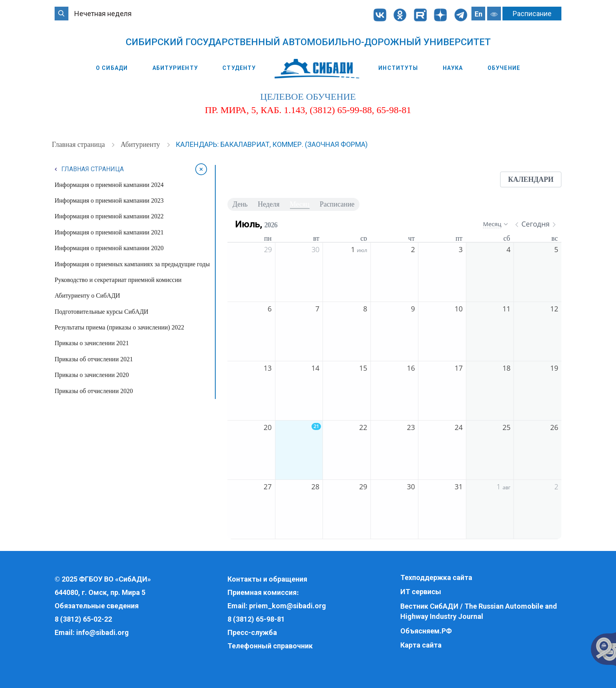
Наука (453, 68)
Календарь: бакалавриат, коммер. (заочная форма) (272, 144)
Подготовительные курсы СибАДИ (102, 312)
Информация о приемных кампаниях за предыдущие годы (132, 264)
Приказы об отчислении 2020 (94, 391)
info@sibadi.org (103, 632)
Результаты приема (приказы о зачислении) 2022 (119, 327)
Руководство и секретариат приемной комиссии (118, 280)
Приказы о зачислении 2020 (92, 375)
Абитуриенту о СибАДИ (87, 296)
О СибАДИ (112, 68)
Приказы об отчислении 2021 (94, 359)
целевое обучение (308, 97)
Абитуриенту (175, 68)
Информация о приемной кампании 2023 (109, 200)
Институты (398, 68)
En (478, 14)
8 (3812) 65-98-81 (256, 619)
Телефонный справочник (270, 646)
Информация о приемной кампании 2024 (109, 185)
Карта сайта (421, 645)
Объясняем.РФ (426, 631)
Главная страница (79, 145)
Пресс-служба (252, 632)
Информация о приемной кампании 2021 (109, 232)
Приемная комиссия (262, 592)
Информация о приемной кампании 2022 (109, 216)
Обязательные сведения (97, 606)
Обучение (504, 68)
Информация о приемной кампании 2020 (109, 248)
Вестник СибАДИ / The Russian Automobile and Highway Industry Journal (479, 611)
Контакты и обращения (267, 579)
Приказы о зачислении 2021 (92, 343)
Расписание (532, 14)
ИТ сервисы (421, 592)
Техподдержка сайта (436, 577)
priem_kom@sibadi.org (288, 606)
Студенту (239, 68)
